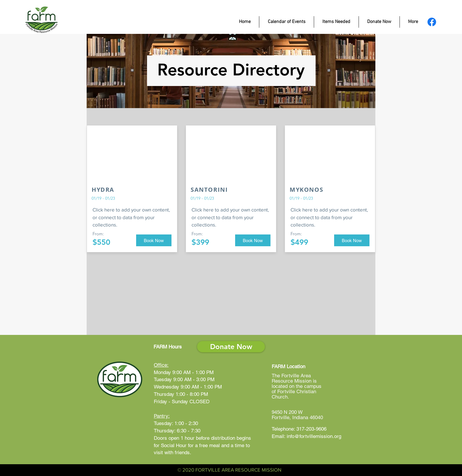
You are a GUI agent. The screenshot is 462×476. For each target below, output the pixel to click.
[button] (154, 240)
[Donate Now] (231, 347)
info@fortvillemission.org (314, 436)
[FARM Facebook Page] (432, 22)
